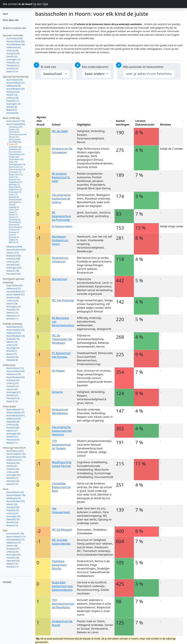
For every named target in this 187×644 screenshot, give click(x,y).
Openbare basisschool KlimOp (59, 565)
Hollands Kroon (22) (17, 154)
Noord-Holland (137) (16, 454)
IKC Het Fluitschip (63, 300)
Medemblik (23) (15, 149)
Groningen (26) (13, 434)
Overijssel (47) (13, 380)
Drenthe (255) (13, 265)
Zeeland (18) (12, 484)
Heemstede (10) (15, 192)
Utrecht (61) (12, 466)
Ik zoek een (48, 67)
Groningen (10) (13, 104)
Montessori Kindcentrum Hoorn (60, 240)
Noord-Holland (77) (15, 413)
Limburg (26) (12, 301)
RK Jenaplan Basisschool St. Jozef (61, 177)
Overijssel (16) (13, 339)
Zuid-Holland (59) (15, 80)
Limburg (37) (12, 383)
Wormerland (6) (15, 222)
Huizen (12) (13, 177)
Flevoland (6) (12, 113)
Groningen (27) (13, 392)
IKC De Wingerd (62, 530)
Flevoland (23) (13, 481)
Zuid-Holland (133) (15, 492)
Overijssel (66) (13, 463)
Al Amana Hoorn (62, 226)
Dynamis (57, 392)
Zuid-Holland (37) (15, 327)
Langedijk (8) (14, 207)
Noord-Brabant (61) (16, 416)
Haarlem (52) (14, 129)
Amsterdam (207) (16, 127)
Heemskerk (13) (15, 172)
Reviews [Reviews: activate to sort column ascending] (166, 125)
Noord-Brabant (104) (16, 457)
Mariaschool (60, 279)
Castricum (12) (15, 179)
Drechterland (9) (15, 200)
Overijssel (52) (13, 507)
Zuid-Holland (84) (15, 38)
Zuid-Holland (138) (15, 534)
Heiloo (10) (13, 195)
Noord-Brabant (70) (16, 501)
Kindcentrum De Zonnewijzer (62, 150)
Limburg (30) (12, 50)
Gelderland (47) (14, 47)
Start (5, 14)
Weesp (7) (13, 212)
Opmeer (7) (13, 217)
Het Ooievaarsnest (61, 510)
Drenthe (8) (12, 107)
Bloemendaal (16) (16, 167)
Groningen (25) (13, 516)
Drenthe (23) (12, 395)
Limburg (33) (12, 425)
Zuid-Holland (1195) (16, 121)
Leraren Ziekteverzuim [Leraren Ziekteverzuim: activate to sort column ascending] (145, 123)
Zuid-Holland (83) (15, 286)
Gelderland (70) (14, 374)
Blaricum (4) (14, 242)
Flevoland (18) (13, 561)
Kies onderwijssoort (95, 67)
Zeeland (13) (12, 313)
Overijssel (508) (14, 256)
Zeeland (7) (12, 110)
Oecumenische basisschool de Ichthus (61, 199)
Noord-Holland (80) (15, 371)
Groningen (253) (14, 268)
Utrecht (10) (12, 342)
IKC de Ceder (60, 131)
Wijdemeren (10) (15, 190)
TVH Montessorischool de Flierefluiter (63, 604)
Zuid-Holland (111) (15, 410)
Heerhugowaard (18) (17, 164)
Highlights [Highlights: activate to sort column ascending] (84, 125)
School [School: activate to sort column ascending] (56, 125)
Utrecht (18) (12, 304)
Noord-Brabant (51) (16, 292)
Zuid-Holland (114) (15, 368)
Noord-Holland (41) (15, 83)
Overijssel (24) (13, 53)
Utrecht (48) (12, 546)
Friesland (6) (12, 360)
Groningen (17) (13, 60)
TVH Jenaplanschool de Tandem (61, 445)
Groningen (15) (13, 307)
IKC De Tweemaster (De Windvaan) (62, 339)
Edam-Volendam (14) (17, 169)
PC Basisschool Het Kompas (61, 355)
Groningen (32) (13, 475)
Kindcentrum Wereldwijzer (60, 411)
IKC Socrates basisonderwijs (61, 542)
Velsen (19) (13, 162)
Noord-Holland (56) (15, 41)
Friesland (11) (13, 101)
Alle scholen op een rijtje (17, 4)
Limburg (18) (12, 98)
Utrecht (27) (12, 431)
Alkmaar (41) (14, 137)
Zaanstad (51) (14, 132)
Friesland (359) (13, 259)
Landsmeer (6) (15, 220)
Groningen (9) (13, 348)
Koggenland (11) (15, 182)
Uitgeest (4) (13, 240)
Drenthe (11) (12, 319)
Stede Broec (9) (15, 202)
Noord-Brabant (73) (16, 540)
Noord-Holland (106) (16, 495)
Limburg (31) (12, 513)
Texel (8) (12, 205)
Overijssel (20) (13, 92)
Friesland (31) (13, 386)
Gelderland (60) (14, 419)
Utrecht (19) (12, 95)
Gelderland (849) (14, 247)
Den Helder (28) (15, 142)
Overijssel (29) (13, 298)
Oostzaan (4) (14, 232)
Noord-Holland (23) (15, 330)
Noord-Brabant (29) (16, 89)
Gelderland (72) (14, 543)
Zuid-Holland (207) (15, 451)
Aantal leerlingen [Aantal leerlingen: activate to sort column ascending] (123, 123)
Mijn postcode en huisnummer (143, 67)
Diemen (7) (13, 215)
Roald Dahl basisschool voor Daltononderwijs (62, 586)
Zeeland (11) (12, 443)
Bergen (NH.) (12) (16, 174)
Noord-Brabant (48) (16, 44)
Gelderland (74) (14, 498)
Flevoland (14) (13, 398)
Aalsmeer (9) (14, 197)
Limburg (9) (12, 345)
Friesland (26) (13, 558)
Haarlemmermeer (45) (18, 134)
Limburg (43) (12, 472)
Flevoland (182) (14, 274)
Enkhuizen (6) (14, 225)
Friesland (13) (13, 63)
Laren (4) (12, 235)
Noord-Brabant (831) (16, 250)
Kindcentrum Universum (60, 260)
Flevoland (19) (13, 519)
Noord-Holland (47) (15, 295)
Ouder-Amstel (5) (16, 227)
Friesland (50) (13, 469)
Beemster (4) (14, 237)
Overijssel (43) (13, 422)
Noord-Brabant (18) (16, 336)
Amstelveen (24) (15, 147)
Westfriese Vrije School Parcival (62, 464)
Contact (7, 582)
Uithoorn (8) (14, 210)
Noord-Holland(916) (16, 124)
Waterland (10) (15, 187)
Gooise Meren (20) (16, 159)
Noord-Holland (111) (16, 537)
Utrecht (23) (12, 56)
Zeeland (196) (13, 271)
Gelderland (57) (14, 289)
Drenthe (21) (12, 437)
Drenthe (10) (12, 69)
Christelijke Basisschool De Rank (61, 487)
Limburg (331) (13, 262)
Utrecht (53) (12, 504)
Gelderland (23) (14, 333)
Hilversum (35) (15, 139)
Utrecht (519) (12, 253)
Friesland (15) (13, 310)
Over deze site (11, 20)
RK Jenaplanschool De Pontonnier (61, 216)
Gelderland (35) (14, 86)
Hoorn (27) (14, 144)
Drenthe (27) (12, 478)
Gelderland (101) (14, 460)
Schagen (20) (14, 157)
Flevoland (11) (13, 66)
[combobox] (149, 74)
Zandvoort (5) (14, 230)
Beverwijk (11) (14, 184)
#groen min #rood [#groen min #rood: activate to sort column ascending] (41, 121)
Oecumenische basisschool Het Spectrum (62, 431)
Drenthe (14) (12, 522)
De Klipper (58, 371)
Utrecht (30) (12, 389)
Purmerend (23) (15, 152)
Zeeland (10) (12, 72)
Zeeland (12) (12, 401)
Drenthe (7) (12, 351)
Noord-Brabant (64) (16, 377)
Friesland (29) (13, 428)
